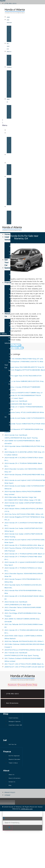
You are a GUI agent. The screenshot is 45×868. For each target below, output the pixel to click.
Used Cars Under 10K (14, 37)
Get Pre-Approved (15, 80)
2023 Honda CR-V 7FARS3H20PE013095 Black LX (24, 554)
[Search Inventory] (22, 823)
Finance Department (16, 73)
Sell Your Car (8, 46)
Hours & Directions (15, 109)
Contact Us (15, 116)
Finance (9, 67)
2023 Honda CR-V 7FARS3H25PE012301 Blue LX (24, 545)
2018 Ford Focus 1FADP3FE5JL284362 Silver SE (24, 650)
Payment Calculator (16, 87)
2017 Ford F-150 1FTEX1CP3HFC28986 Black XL (24, 664)
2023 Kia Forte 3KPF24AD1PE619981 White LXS (24, 514)
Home (8, 17)
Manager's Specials (16, 57)
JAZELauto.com (27, 809)
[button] (5, 334)
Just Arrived (14, 63)
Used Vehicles (14, 28)
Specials (9, 52)
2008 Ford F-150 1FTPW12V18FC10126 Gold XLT (24, 667)
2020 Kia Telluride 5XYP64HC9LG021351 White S (24, 641)
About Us (10, 208)
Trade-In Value (14, 94)
